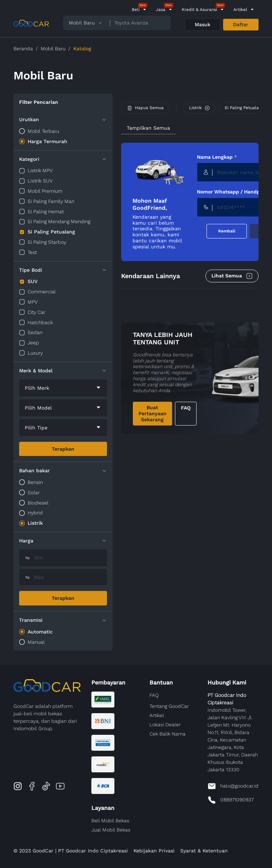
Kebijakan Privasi (154, 851)
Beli (136, 10)
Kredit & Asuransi (199, 10)
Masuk (203, 24)
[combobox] (63, 388)
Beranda (23, 49)
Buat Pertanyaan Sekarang (152, 413)
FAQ (186, 408)
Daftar (241, 24)
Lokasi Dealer (165, 725)
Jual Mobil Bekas (111, 830)
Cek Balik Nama (168, 734)
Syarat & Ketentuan (204, 851)
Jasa (161, 10)
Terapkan (63, 449)
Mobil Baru (53, 49)
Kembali (227, 231)
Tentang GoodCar (169, 706)
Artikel (240, 10)
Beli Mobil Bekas (110, 821)
